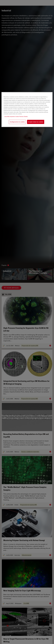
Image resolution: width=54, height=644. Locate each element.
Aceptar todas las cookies (36, 122)
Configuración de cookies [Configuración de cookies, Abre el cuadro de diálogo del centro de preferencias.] (17, 122)
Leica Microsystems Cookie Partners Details (16, 116)
